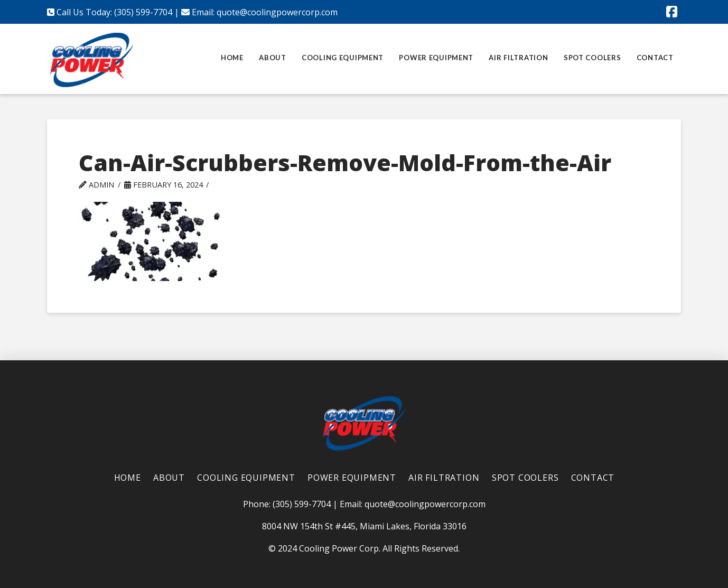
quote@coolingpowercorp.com (277, 12)
